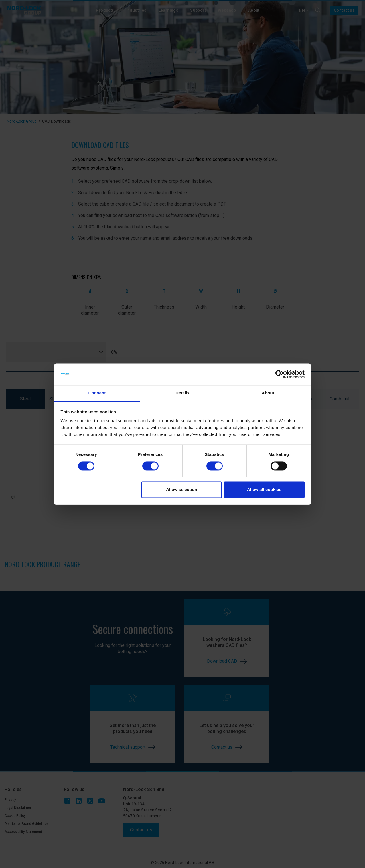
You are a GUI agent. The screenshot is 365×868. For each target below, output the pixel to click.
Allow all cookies (264, 490)
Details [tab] (182, 393)
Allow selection (182, 490)
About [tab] (268, 393)
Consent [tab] (97, 393)
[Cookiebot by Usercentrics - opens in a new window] (280, 374)
